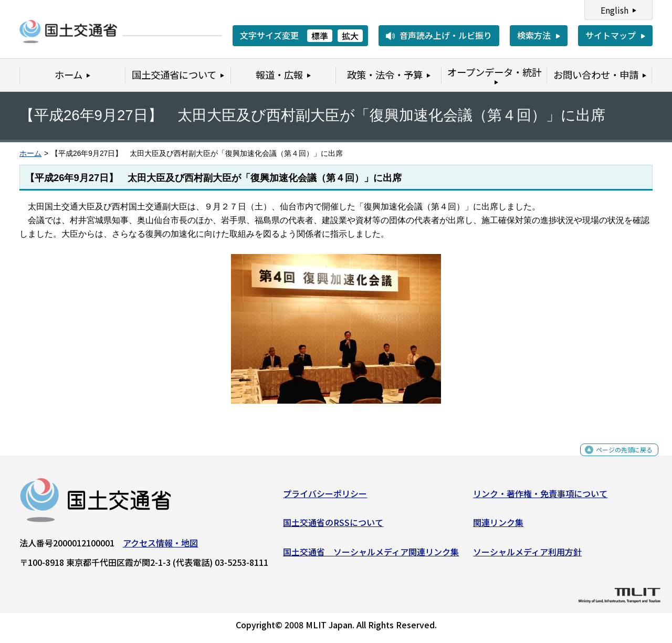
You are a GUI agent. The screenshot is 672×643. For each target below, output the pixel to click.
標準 (320, 36)
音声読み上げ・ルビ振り (446, 35)
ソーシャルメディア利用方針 (527, 556)
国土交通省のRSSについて (333, 526)
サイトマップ (611, 35)
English (615, 10)
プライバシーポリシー (325, 497)
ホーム (30, 154)
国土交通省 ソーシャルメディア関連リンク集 (371, 556)
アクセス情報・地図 (160, 546)
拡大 (350, 36)
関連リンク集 (498, 526)
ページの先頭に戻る (616, 460)
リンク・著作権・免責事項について (540, 497)
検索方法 (534, 35)
